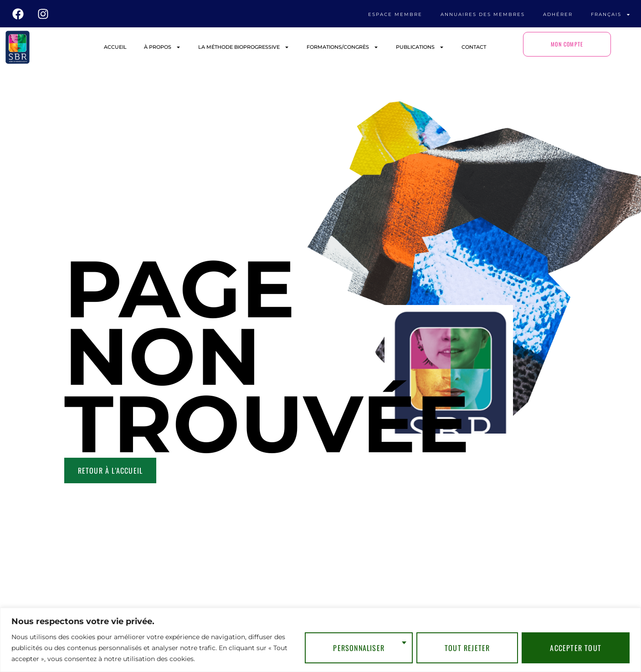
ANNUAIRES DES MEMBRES (483, 14)
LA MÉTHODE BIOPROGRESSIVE (244, 47)
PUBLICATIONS (420, 47)
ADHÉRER (558, 14)
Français (611, 15)
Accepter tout (576, 648)
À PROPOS (162, 47)
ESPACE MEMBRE (395, 14)
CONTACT (474, 47)
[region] (320, 640)
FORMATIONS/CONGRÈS (343, 47)
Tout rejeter (467, 648)
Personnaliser (359, 648)
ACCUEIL (115, 47)
